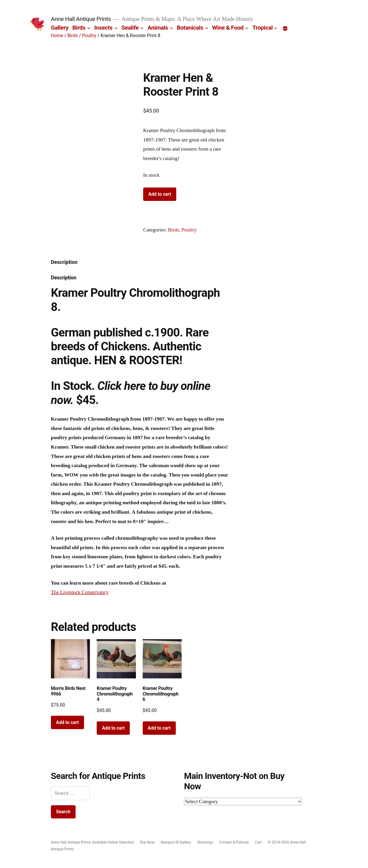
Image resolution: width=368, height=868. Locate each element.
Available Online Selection (113, 842)
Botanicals (190, 28)
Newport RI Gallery (176, 842)
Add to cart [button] (67, 722)
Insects (103, 28)
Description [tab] (64, 262)
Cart (258, 842)
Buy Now (147, 842)
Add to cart (160, 194)
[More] (285, 29)
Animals (158, 28)
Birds (79, 28)
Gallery (60, 28)
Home (57, 36)
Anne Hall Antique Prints (81, 19)
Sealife (130, 28)
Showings (205, 842)
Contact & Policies (234, 842)
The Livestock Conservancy (80, 592)
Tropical (262, 28)
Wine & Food (228, 28)
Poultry (89, 36)
